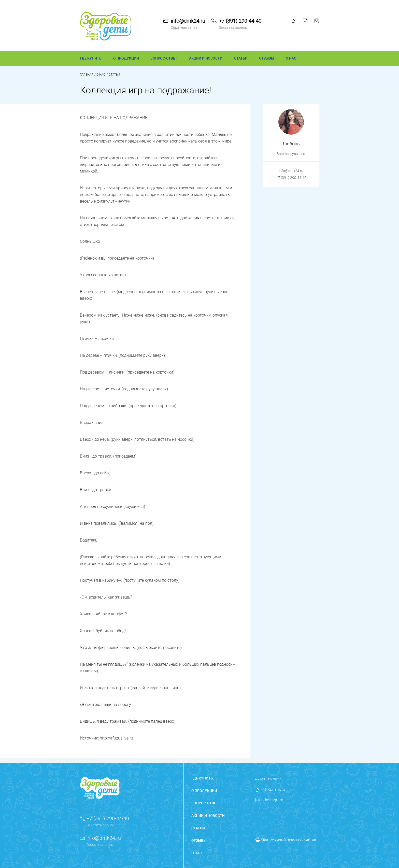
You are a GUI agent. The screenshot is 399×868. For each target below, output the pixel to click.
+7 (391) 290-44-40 (240, 21)
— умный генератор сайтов (286, 839)
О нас (101, 74)
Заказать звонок (233, 27)
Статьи (114, 74)
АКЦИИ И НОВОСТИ (206, 58)
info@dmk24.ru (188, 21)
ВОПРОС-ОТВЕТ (164, 58)
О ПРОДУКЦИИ (126, 58)
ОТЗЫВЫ (267, 58)
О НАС (291, 58)
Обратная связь (184, 27)
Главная (87, 74)
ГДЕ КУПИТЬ (91, 58)
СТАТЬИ (241, 58)
